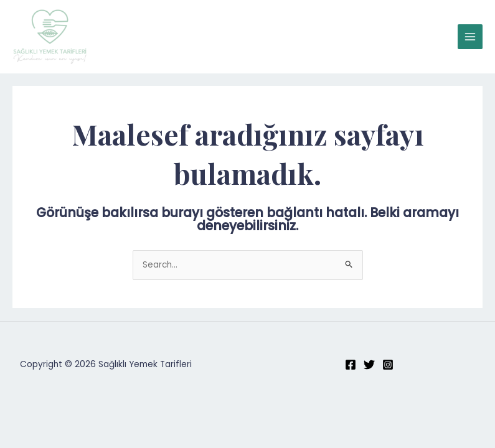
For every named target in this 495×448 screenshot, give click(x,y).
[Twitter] (369, 365)
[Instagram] (388, 365)
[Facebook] (351, 365)
